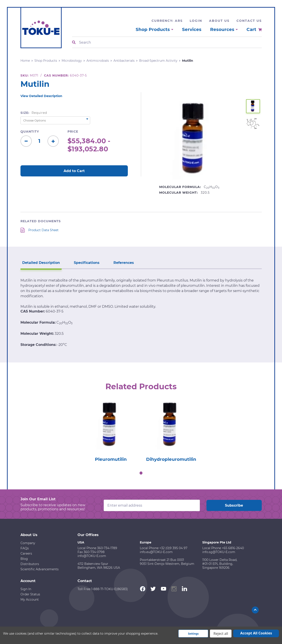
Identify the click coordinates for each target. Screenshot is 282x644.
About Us (219, 21)
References (124, 263)
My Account (30, 600)
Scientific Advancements (40, 569)
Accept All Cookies (256, 633)
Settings (193, 634)
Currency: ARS (167, 21)
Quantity (30, 132)
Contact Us (249, 21)
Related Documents (41, 221)
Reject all (221, 634)
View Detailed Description (41, 96)
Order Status (30, 594)
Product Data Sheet (43, 230)
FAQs (25, 548)
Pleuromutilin (111, 459)
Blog (24, 559)
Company (28, 543)
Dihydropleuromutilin (171, 459)
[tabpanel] (111, 430)
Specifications (87, 263)
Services (192, 29)
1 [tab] (141, 473)
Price (73, 132)
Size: (34, 113)
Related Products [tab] (141, 386)
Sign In (26, 589)
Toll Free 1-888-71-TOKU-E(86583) (103, 589)
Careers (26, 553)
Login (196, 21)
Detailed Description (41, 263)
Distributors (30, 564)
